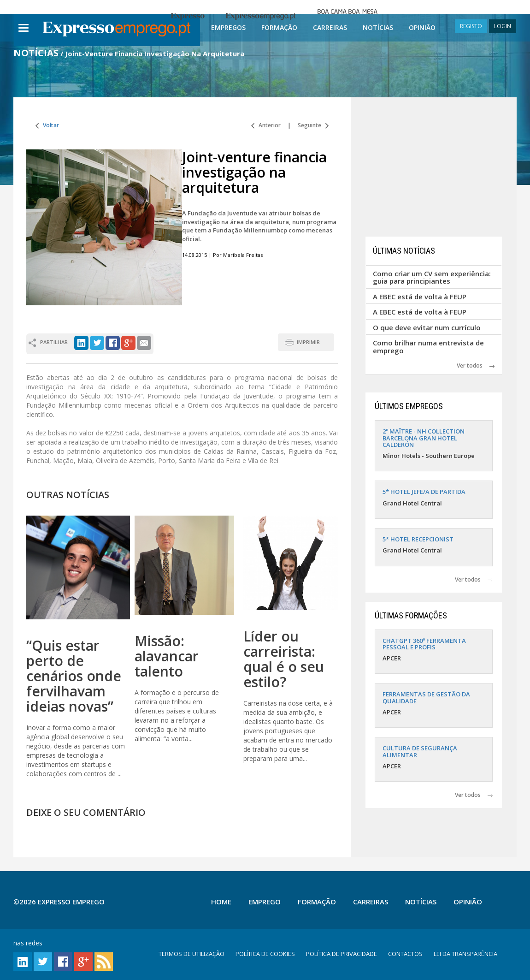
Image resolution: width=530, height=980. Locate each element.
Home (221, 902)
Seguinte (313, 125)
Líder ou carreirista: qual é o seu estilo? (284, 659)
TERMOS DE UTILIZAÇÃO (191, 954)
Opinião (422, 27)
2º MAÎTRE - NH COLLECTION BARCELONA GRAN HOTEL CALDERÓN (424, 438)
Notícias (378, 27)
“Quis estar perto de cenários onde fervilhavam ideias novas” (74, 676)
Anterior (266, 125)
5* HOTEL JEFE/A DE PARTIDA (424, 492)
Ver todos (476, 365)
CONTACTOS (405, 954)
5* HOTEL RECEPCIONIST (418, 539)
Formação (279, 27)
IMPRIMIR (308, 342)
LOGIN (503, 26)
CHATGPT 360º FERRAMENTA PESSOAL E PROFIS (424, 644)
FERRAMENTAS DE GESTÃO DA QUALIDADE (426, 697)
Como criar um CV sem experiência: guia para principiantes (432, 277)
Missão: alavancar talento (167, 656)
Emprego (265, 902)
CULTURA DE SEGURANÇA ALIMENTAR (420, 751)
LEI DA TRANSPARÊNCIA (465, 954)
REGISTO (471, 26)
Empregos (228, 27)
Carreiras (330, 27)
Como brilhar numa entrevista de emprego (428, 347)
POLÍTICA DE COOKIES (265, 954)
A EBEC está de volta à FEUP (420, 297)
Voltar (47, 125)
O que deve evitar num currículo (427, 327)
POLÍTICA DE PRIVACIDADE (342, 954)
